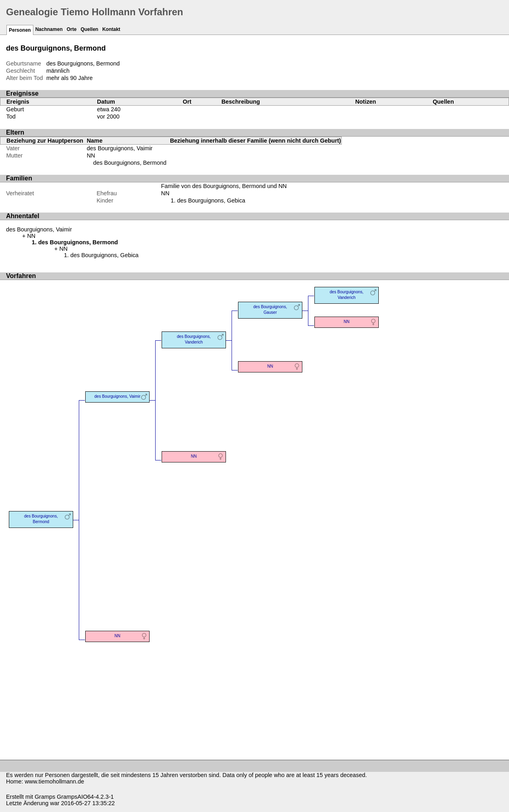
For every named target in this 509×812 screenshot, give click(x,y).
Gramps (45, 797)
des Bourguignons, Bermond (130, 163)
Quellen (89, 29)
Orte (72, 29)
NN (91, 155)
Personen (20, 30)
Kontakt (111, 29)
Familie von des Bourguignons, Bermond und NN (224, 186)
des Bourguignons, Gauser (270, 310)
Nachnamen (49, 29)
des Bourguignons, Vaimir (120, 148)
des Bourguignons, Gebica (211, 200)
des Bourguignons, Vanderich (194, 339)
